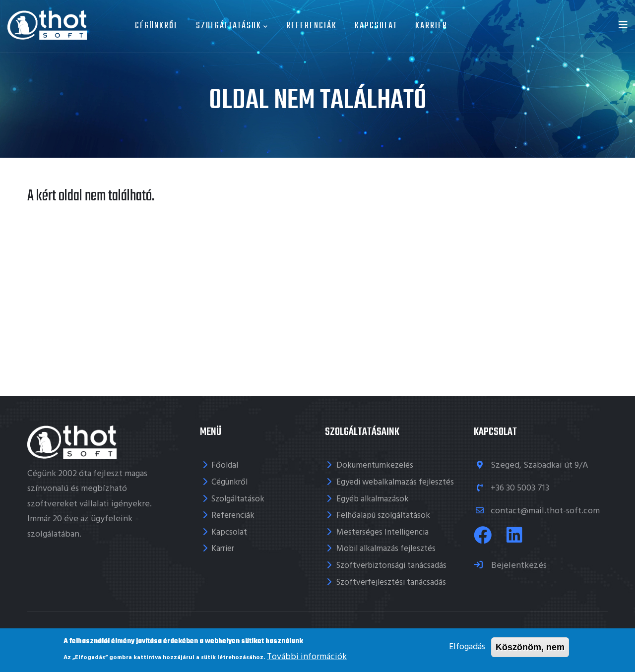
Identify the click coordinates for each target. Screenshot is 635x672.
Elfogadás (467, 647)
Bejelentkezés (518, 566)
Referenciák (312, 26)
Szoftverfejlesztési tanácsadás (391, 582)
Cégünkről (157, 26)
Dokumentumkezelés (375, 465)
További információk (307, 657)
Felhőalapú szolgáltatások (383, 516)
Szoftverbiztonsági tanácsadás (391, 566)
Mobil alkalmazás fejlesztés (386, 549)
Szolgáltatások (232, 26)
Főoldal (225, 465)
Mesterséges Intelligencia (382, 532)
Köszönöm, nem (530, 647)
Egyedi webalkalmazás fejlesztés (395, 482)
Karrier (431, 26)
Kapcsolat (376, 26)
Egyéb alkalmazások (373, 499)
